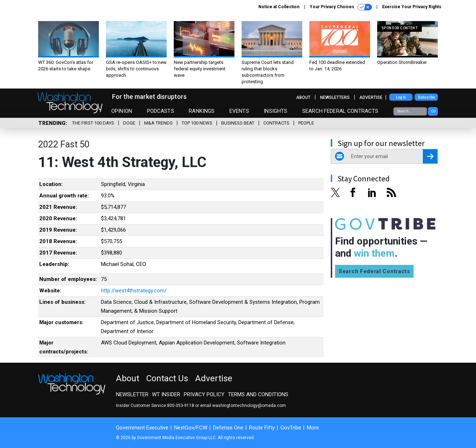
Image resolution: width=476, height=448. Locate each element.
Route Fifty (262, 428)
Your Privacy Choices (341, 7)
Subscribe (426, 97)
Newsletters (335, 97)
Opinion (122, 111)
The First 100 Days (93, 123)
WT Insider (166, 394)
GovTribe (291, 428)
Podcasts (161, 111)
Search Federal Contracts (340, 111)
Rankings (202, 111)
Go (433, 111)
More (313, 428)
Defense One (228, 428)
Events (239, 111)
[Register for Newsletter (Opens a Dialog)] (430, 156)
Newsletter (132, 394)
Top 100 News (197, 123)
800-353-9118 (181, 406)
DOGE (129, 123)
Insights (275, 111)
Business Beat (238, 123)
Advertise (371, 97)
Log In (401, 97)
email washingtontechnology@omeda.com (243, 406)
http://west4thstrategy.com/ (134, 291)
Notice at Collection (279, 7)
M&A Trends (158, 123)
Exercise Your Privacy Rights (412, 7)
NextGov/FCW (191, 428)
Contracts (276, 123)
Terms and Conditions (258, 394)
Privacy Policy (204, 394)
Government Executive (142, 428)
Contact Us (167, 378)
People (306, 123)
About (303, 97)
